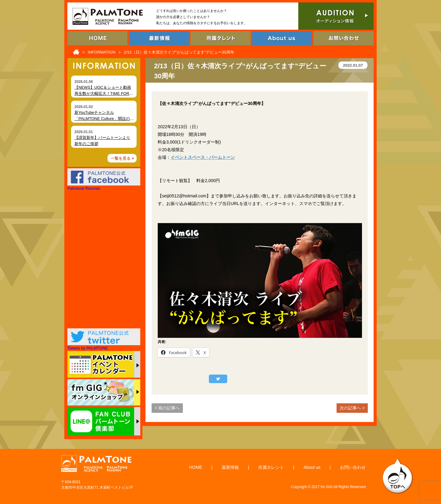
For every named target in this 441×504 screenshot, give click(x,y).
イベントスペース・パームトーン (203, 157)
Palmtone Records (84, 188)
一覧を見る (121, 158)
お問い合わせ (353, 467)
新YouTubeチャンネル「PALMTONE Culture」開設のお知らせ (104, 118)
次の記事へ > (352, 408)
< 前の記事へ (167, 408)
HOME (196, 467)
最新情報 (230, 467)
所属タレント (271, 467)
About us (312, 467)
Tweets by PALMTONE (88, 348)
